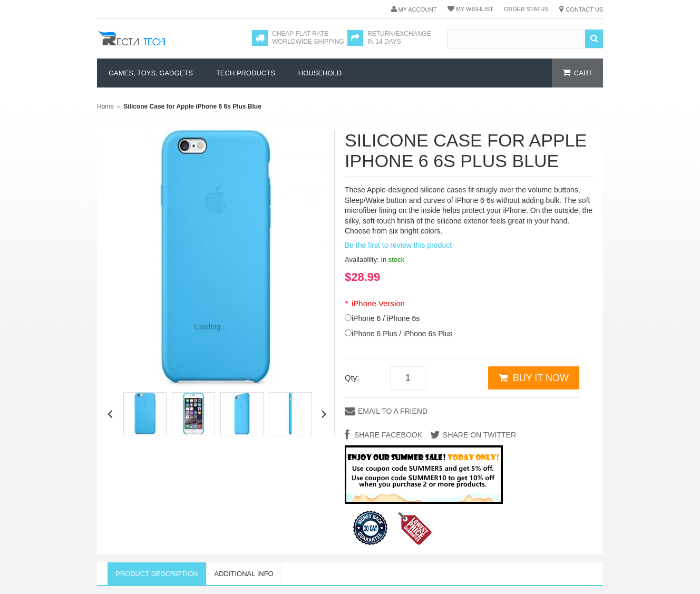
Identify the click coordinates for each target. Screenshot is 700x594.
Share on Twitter (479, 435)
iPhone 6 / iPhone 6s (386, 318)
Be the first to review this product (398, 245)
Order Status (526, 9)
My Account (418, 9)
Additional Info (244, 574)
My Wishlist (475, 9)
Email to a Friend (393, 411)
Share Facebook (387, 435)
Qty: (352, 378)
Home (105, 106)
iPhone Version (375, 303)
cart (583, 73)
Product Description (157, 574)
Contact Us (585, 9)
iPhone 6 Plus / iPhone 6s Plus (402, 334)
